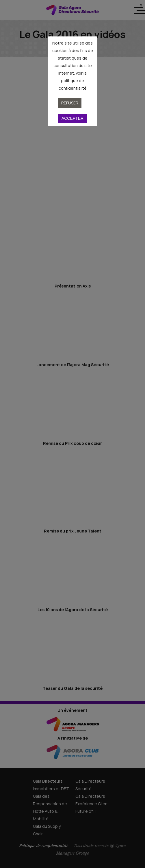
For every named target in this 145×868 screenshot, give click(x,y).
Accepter (72, 118)
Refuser (70, 103)
